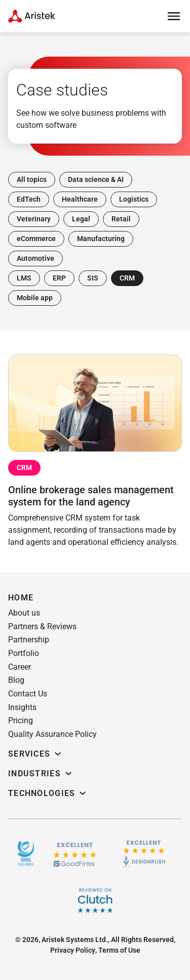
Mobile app (35, 298)
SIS (93, 278)
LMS (24, 278)
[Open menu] (174, 16)
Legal (81, 219)
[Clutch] (95, 901)
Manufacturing (101, 239)
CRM (127, 278)
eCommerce (36, 239)
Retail (121, 219)
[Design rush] (144, 853)
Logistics (134, 199)
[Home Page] (32, 16)
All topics (32, 179)
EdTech (29, 199)
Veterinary (34, 219)
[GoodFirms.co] (75, 853)
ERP (59, 278)
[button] (24, 613)
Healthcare (80, 199)
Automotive (35, 258)
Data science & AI (96, 179)
